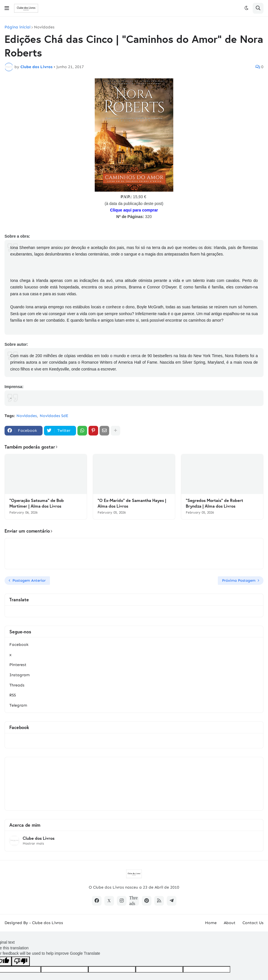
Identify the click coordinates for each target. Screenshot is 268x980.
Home (211, 923)
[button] (7, 8)
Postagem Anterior (29, 580)
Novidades (44, 27)
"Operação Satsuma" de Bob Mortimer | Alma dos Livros (37, 503)
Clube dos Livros (39, 838)
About (230, 923)
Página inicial (17, 27)
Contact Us (253, 923)
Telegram (18, 705)
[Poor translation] (21, 961)
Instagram (20, 675)
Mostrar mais (33, 843)
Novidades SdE (54, 416)
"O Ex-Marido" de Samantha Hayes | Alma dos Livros (132, 503)
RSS (13, 695)
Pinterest (18, 665)
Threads (17, 685)
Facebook (19, 645)
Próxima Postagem (239, 580)
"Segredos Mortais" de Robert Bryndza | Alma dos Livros (214, 503)
